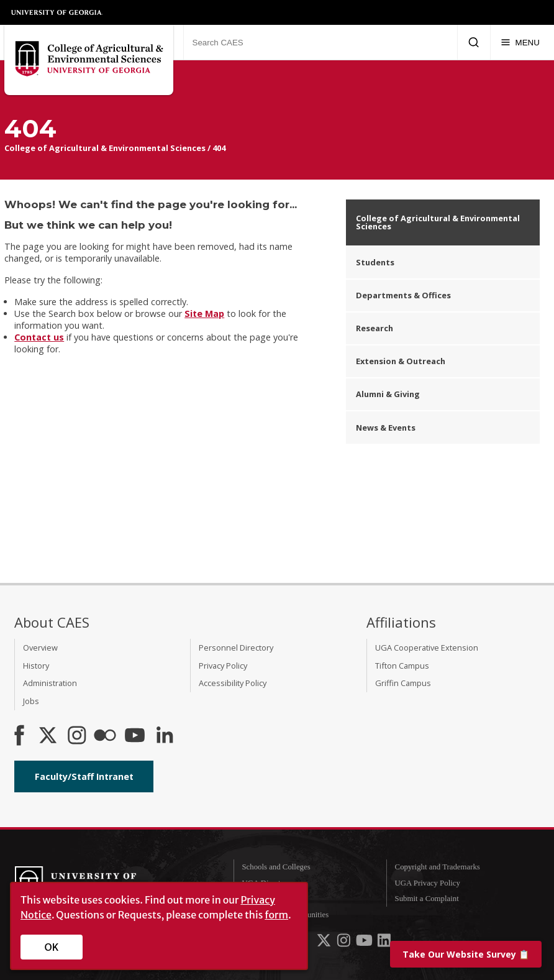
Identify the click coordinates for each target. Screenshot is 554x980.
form (276, 915)
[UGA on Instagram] (345, 943)
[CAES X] (49, 736)
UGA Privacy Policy (428, 883)
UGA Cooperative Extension (427, 648)
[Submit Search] (474, 42)
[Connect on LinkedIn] (165, 736)
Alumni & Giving (388, 394)
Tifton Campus (402, 666)
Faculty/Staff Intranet (84, 776)
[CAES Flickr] (105, 736)
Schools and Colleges (276, 867)
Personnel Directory (236, 648)
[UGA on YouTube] (365, 943)
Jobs (31, 701)
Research (375, 328)
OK (52, 947)
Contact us (39, 337)
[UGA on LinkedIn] (384, 943)
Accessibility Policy (233, 683)
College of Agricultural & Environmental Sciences (105, 148)
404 (219, 148)
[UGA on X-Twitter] (325, 943)
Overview (40, 648)
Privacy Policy (223, 666)
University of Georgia (57, 12)
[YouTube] (135, 736)
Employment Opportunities (285, 915)
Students (375, 262)
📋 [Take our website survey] (466, 954)
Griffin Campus (403, 683)
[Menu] (520, 42)
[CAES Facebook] (19, 736)
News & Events (386, 428)
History (36, 666)
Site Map (204, 314)
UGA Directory (266, 883)
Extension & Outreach (401, 361)
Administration (50, 683)
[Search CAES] (320, 42)
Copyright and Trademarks (438, 867)
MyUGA (256, 899)
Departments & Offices (403, 295)
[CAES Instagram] (77, 736)
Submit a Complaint (427, 899)
